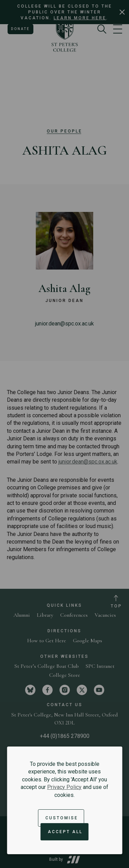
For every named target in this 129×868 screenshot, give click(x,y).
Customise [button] (62, 818)
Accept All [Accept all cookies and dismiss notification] (65, 832)
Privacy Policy (64, 787)
